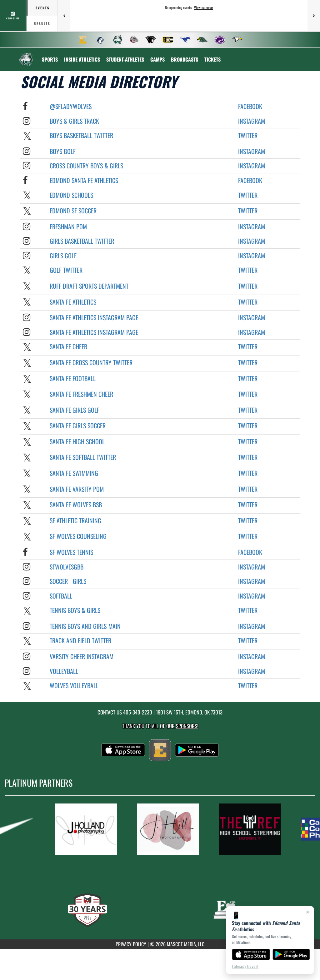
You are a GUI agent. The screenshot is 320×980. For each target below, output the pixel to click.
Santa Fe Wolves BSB (76, 505)
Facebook (250, 106)
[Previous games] (64, 16)
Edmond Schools (71, 195)
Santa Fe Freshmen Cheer (81, 394)
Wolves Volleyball (74, 685)
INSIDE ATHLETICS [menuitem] (82, 59)
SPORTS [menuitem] (50, 59)
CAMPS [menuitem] (157, 59)
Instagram (252, 121)
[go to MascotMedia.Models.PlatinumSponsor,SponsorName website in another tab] (90, 829)
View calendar (204, 7)
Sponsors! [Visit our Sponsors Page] (187, 726)
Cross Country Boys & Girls (86, 166)
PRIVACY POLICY (131, 944)
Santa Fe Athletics (73, 302)
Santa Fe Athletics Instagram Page (94, 317)
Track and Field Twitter (80, 640)
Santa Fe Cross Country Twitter (91, 362)
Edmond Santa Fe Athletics (84, 180)
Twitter (248, 135)
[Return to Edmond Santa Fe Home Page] (26, 56)
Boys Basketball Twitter (81, 135)
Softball (61, 596)
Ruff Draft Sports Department (89, 286)
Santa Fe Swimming (74, 473)
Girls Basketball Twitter (82, 241)
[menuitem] (83, 40)
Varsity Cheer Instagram (82, 656)
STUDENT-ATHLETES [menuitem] (125, 59)
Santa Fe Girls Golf (75, 410)
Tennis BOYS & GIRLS (75, 610)
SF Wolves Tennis (71, 552)
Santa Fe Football (73, 378)
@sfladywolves (71, 106)
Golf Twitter (66, 270)
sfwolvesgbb (67, 567)
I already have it (245, 967)
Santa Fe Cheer (68, 346)
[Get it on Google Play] (291, 954)
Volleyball (64, 671)
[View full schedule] (13, 16)
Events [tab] (43, 8)
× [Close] (308, 912)
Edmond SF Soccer (73, 211)
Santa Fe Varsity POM (77, 489)
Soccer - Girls (68, 581)
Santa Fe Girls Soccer (78, 425)
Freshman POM (68, 226)
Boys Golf (63, 151)
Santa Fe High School (77, 441)
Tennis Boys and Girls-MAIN (85, 626)
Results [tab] (42, 23)
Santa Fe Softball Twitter (83, 457)
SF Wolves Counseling (78, 536)
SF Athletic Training (75, 520)
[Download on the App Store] (251, 954)
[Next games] (314, 16)
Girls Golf (63, 256)
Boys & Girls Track (74, 121)
